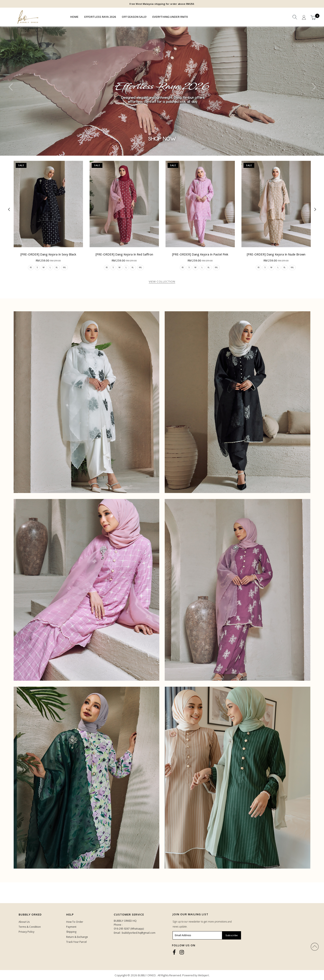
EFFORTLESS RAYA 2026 (100, 17)
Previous (11, 90)
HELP (70, 915)
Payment (71, 927)
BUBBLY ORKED (147, 976)
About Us (24, 922)
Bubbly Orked (30, 915)
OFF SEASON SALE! (134, 17)
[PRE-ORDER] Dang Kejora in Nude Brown (276, 254)
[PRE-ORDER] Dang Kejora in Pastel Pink (200, 254)
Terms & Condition (30, 927)
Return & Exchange (77, 937)
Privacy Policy (26, 932)
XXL (66, 268)
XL (58, 268)
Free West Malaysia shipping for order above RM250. (162, 4)
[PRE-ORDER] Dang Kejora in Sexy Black (48, 254)
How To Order (75, 922)
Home (74, 17)
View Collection (162, 282)
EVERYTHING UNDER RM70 (170, 17)
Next (313, 90)
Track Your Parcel (76, 942)
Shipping (71, 932)
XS (29, 268)
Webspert (203, 976)
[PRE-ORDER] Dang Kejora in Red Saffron (124, 254)
